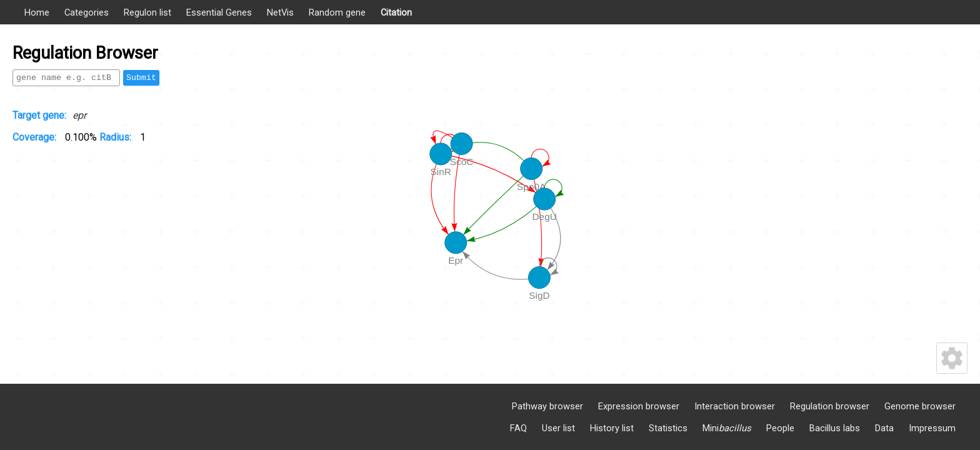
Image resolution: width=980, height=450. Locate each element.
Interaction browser (735, 406)
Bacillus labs (835, 428)
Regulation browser (830, 406)
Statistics (668, 428)
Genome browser (920, 406)
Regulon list (147, 12)
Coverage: (36, 137)
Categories (87, 12)
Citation (396, 12)
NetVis (280, 12)
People (780, 428)
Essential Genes (219, 12)
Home (37, 12)
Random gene (337, 12)
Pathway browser (547, 406)
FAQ (518, 428)
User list (558, 428)
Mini (727, 428)
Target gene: (39, 115)
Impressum (932, 428)
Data (884, 428)
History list (612, 428)
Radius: (117, 137)
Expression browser (639, 406)
